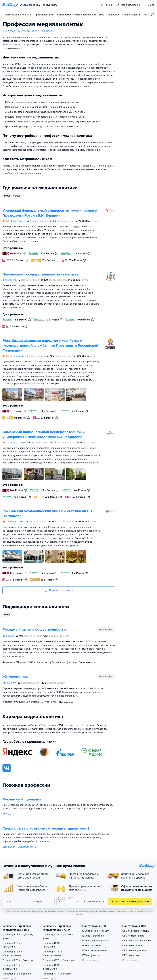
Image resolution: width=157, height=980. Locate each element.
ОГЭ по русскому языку (136, 931)
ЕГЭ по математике (93, 936)
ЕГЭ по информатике (94, 950)
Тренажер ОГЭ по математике (52, 945)
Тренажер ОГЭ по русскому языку (58, 936)
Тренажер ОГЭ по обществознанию (52, 954)
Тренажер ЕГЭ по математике (12, 945)
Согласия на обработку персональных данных (94, 911)
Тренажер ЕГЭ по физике (17, 974)
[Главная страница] (10, 5)
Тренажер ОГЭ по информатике (52, 967)
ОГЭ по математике (133, 936)
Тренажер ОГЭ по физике (57, 974)
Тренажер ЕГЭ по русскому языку (18, 936)
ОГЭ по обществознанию (137, 941)
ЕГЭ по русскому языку (96, 931)
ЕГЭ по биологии (92, 946)
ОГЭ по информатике (134, 950)
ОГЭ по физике (131, 955)
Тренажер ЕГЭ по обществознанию (12, 954)
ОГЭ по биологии (132, 946)
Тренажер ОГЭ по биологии (58, 960)
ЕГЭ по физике (91, 955)
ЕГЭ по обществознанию (96, 941)
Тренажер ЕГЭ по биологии (18, 960)
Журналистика (15, 676)
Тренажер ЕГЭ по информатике (12, 967)
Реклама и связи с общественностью (34, 629)
